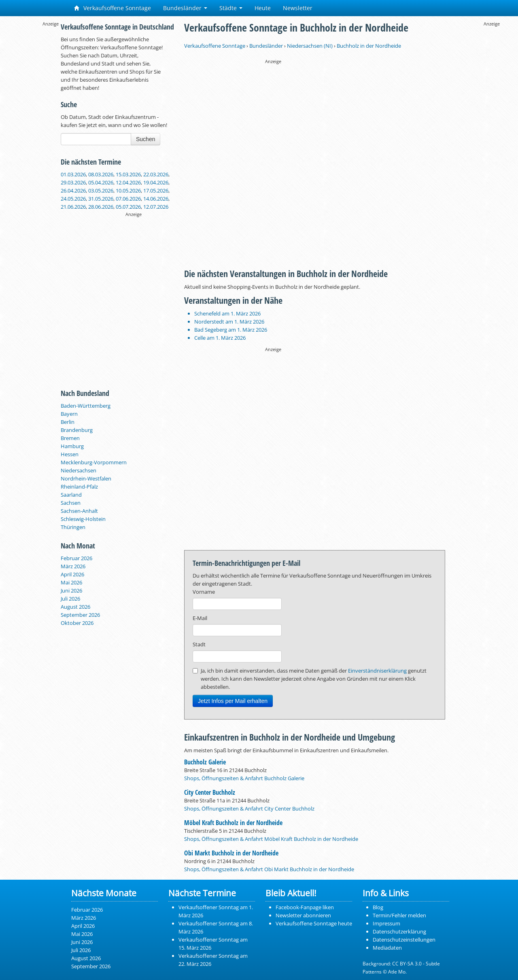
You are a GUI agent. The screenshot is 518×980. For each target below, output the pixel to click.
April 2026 (72, 574)
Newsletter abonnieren (303, 915)
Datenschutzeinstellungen (404, 940)
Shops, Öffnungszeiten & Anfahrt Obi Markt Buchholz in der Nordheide (269, 869)
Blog (378, 907)
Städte (231, 8)
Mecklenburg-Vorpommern (94, 462)
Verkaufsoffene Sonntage (113, 8)
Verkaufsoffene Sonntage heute (314, 923)
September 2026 (80, 615)
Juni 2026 (71, 591)
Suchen (145, 139)
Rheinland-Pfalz (79, 487)
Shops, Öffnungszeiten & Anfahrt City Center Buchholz (249, 809)
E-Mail (200, 618)
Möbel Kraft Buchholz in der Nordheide (233, 823)
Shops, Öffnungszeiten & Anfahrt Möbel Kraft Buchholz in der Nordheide (271, 839)
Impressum (386, 923)
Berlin (68, 422)
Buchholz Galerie (205, 762)
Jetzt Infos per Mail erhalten (233, 701)
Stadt (199, 644)
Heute (263, 8)
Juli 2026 (70, 599)
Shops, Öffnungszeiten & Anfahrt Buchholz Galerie (244, 778)
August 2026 (75, 607)
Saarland (71, 495)
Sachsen (71, 503)
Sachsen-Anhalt (79, 511)
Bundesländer (185, 8)
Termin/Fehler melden (399, 915)
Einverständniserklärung (377, 671)
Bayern (69, 414)
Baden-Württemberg (86, 406)
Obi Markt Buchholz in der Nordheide (231, 853)
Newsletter (298, 8)
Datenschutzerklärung (399, 931)
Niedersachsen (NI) (310, 46)
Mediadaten (387, 948)
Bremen (70, 438)
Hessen (70, 454)
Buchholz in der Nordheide (369, 46)
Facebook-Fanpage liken (305, 907)
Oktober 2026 (77, 623)
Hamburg (72, 446)
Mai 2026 (71, 582)
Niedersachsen (79, 470)
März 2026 (73, 566)
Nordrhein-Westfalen (86, 478)
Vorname (204, 592)
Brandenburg (77, 430)
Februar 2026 (76, 558)
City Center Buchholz (210, 792)
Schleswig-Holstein (83, 519)
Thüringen (73, 527)
